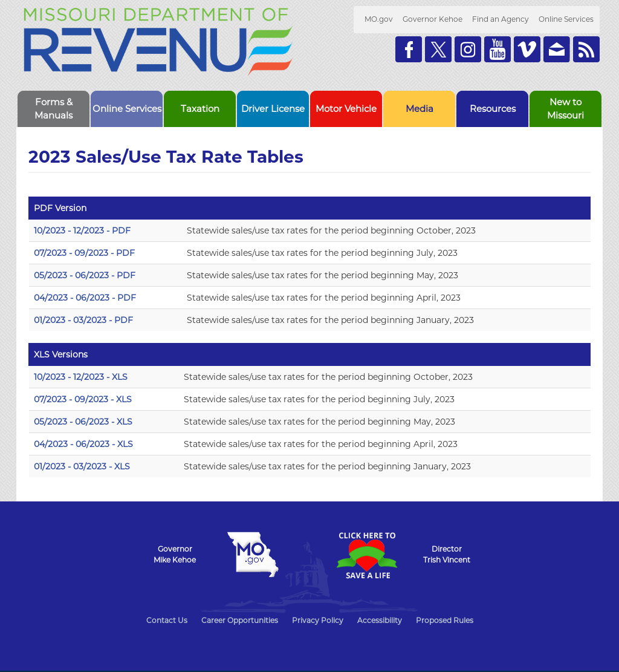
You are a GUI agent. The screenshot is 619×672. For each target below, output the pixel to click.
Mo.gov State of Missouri (253, 555)
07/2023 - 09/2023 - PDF (84, 253)
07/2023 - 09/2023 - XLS (83, 399)
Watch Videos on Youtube (497, 49)
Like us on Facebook (409, 49)
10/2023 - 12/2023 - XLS (81, 377)
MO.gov (379, 19)
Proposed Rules (445, 620)
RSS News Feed (586, 49)
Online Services (566, 19)
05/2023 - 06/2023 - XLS (83, 422)
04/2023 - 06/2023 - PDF (85, 298)
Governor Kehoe (433, 19)
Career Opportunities (240, 620)
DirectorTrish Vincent (447, 554)
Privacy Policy (318, 620)
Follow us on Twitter (438, 49)
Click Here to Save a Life (366, 555)
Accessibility (380, 620)
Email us (557, 49)
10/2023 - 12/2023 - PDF (82, 230)
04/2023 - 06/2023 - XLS (83, 444)
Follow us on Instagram (468, 49)
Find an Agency (501, 19)
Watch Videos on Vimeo (527, 49)
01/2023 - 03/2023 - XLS (82, 466)
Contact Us (167, 620)
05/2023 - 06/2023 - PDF (85, 275)
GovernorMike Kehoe (175, 554)
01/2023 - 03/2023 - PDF (83, 320)
